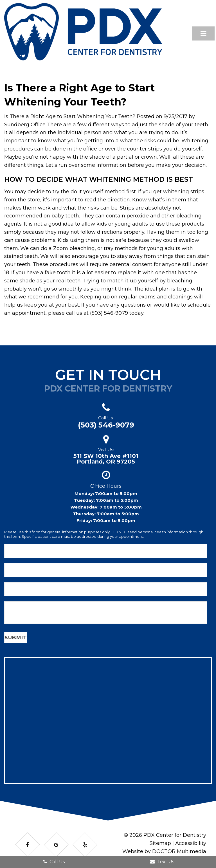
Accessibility (191, 843)
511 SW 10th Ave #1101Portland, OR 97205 (106, 459)
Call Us (54, 862)
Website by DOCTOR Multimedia (164, 851)
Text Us (162, 862)
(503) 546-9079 (106, 425)
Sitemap (160, 843)
